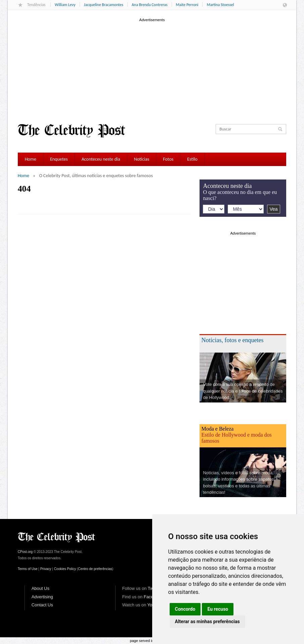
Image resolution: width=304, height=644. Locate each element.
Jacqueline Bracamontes (104, 5)
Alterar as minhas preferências (207, 621)
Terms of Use (28, 569)
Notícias (142, 159)
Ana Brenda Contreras (150, 5)
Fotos (168, 159)
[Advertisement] (152, 70)
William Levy (65, 5)
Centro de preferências (95, 569)
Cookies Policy (65, 569)
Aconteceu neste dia (101, 159)
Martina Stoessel (220, 5)
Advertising (42, 597)
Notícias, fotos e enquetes (232, 340)
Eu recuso (218, 609)
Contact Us (42, 605)
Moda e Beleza (217, 429)
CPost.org (25, 552)
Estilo (192, 159)
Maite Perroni (187, 5)
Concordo (185, 609)
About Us (40, 588)
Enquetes (59, 159)
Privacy (46, 569)
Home (31, 159)
